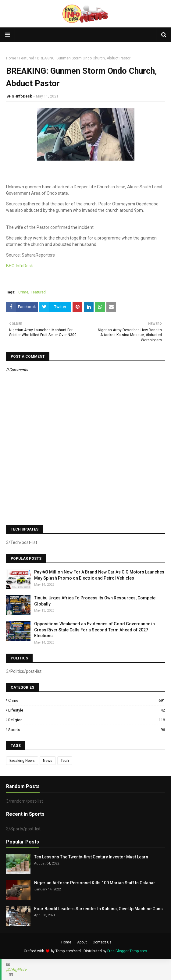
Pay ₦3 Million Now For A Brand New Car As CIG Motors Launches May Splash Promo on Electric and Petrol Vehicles (99, 575)
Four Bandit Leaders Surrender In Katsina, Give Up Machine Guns (98, 909)
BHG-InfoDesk (19, 96)
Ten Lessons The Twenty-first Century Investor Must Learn (91, 857)
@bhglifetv (16, 970)
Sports (87, 730)
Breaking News (22, 761)
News (48, 761)
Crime (23, 292)
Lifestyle (87, 710)
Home (11, 58)
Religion (87, 720)
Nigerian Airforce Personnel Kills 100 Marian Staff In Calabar (95, 883)
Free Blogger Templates (127, 951)
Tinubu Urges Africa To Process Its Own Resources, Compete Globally (95, 601)
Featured (27, 58)
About (82, 942)
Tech (65, 761)
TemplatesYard (68, 951)
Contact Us (102, 942)
